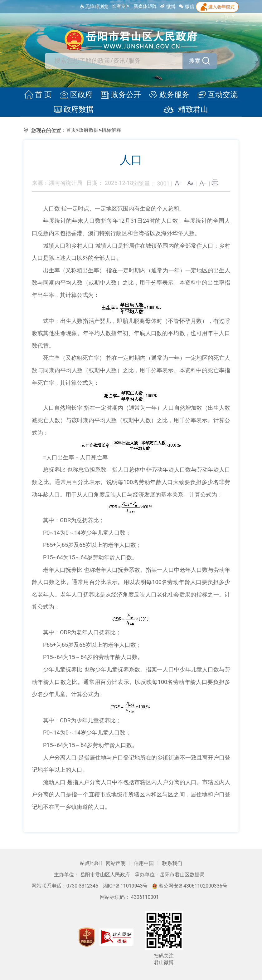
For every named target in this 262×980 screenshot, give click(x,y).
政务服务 (168, 95)
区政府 (77, 95)
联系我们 (172, 863)
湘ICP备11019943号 (126, 886)
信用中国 (144, 863)
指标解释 (111, 130)
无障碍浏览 (94, 7)
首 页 (41, 95)
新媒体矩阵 (145, 6)
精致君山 (183, 110)
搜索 (200, 61)
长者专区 (121, 6)
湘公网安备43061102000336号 (190, 886)
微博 (168, 7)
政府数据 (75, 110)
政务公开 (121, 95)
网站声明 (116, 863)
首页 (71, 130)
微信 (187, 7)
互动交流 (215, 95)
